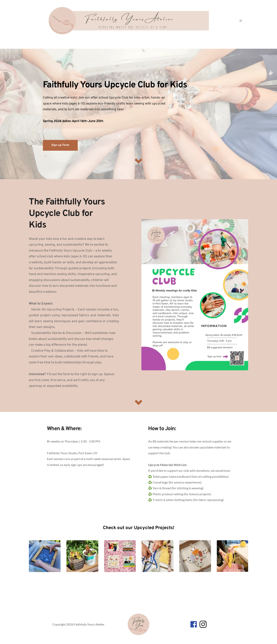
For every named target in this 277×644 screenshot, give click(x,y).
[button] (241, 21)
